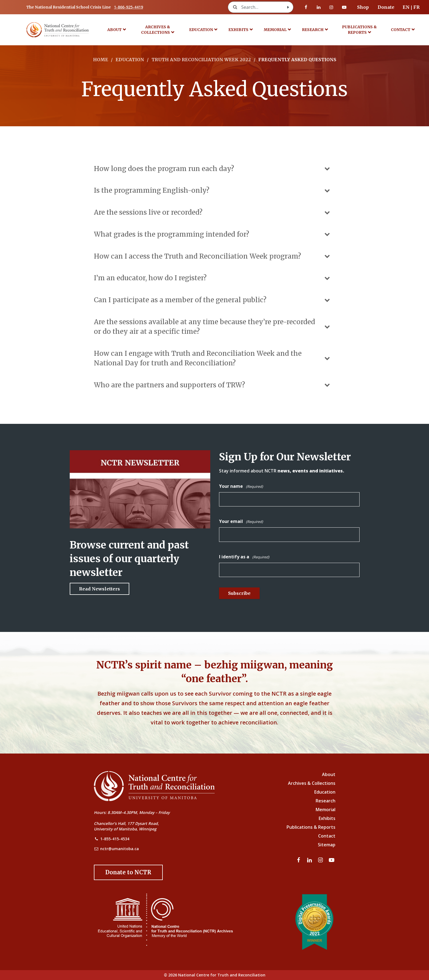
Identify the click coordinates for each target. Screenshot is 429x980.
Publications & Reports (359, 30)
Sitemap (327, 845)
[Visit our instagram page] (331, 7)
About (114, 30)
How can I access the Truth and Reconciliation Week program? (212, 256)
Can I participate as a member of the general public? (212, 300)
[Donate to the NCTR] (128, 872)
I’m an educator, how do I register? (212, 278)
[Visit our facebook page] (306, 7)
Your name (241, 486)
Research (313, 30)
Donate (386, 7)
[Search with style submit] (288, 7)
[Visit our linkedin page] (319, 7)
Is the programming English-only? (212, 190)
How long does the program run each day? (212, 169)
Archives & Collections (156, 30)
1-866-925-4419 (128, 7)
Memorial (275, 30)
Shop (363, 7)
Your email (241, 522)
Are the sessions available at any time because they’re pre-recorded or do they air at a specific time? (212, 327)
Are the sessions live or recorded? (212, 212)
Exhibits (238, 30)
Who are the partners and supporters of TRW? (212, 385)
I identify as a (244, 557)
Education (201, 30)
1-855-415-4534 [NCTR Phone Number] (115, 839)
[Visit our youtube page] (344, 7)
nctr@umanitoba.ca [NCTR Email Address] (120, 849)
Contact (401, 30)
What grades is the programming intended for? (212, 234)
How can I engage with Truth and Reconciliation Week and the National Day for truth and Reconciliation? (212, 358)
